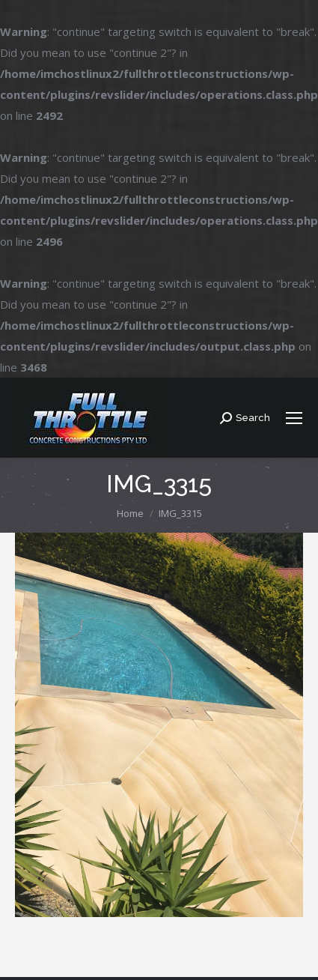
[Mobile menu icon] (294, 418)
